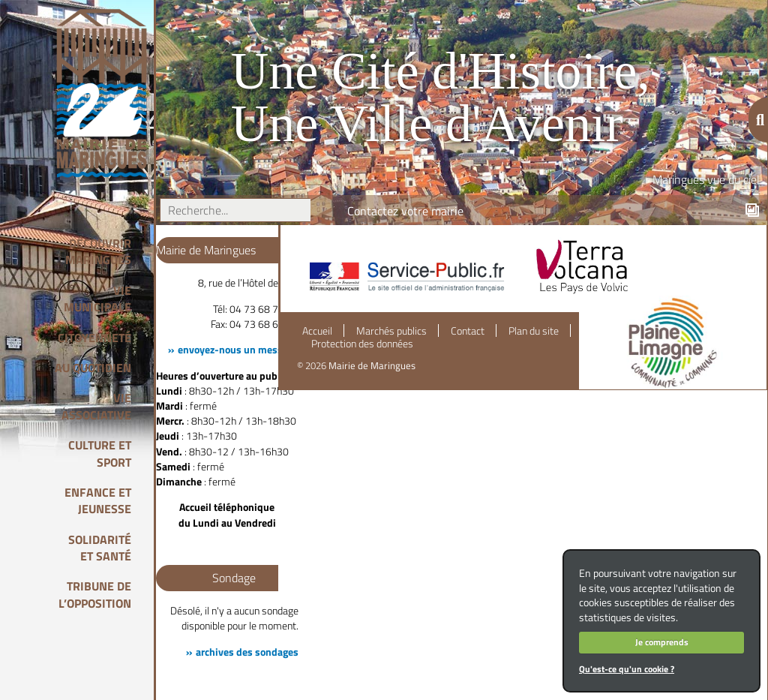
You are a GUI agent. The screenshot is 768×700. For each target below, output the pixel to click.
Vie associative (96, 406)
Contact (468, 331)
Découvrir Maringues (98, 251)
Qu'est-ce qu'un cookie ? (627, 669)
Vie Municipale (97, 299)
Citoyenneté (94, 338)
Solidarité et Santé (100, 548)
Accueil (317, 331)
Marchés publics (391, 331)
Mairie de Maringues (372, 365)
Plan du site (534, 331)
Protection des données (362, 344)
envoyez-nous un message (238, 350)
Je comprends (662, 642)
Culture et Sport (100, 453)
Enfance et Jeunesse (98, 500)
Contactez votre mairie (405, 211)
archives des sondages (247, 652)
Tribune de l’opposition (95, 594)
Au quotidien (93, 368)
